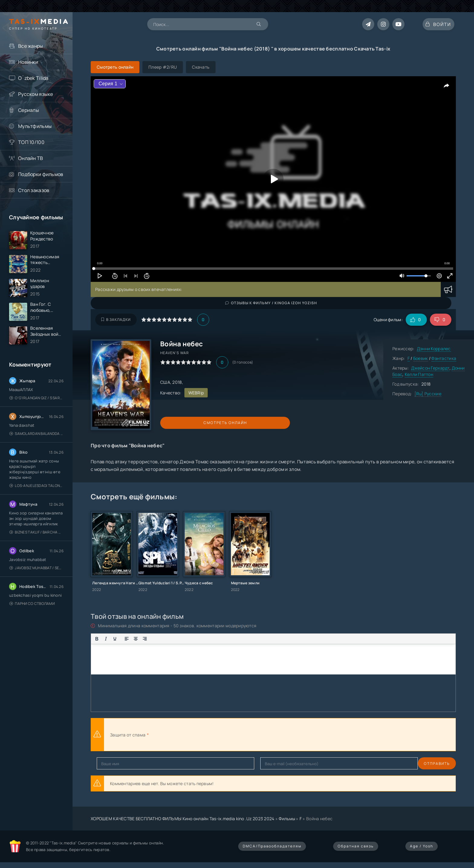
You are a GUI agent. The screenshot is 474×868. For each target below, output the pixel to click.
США (165, 382)
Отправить (110, 764)
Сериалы (29, 110)
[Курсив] (106, 639)
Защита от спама (128, 735)
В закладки (116, 320)
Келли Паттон (419, 374)
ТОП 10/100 (31, 142)
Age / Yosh (422, 846)
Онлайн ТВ (31, 158)
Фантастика (444, 358)
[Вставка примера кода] (198, 639)
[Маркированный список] (157, 639)
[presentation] (216, 735)
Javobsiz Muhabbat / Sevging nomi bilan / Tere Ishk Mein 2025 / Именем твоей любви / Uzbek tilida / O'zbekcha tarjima (36, 579)
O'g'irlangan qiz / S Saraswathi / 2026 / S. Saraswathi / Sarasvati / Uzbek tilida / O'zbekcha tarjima (36, 409)
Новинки (28, 62)
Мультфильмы (35, 126)
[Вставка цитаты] (189, 639)
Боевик (421, 358)
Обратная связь (356, 846)
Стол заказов (34, 190)
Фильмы (287, 819)
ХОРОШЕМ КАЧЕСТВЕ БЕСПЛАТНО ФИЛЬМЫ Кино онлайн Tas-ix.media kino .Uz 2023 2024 (183, 819)
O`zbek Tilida (33, 78)
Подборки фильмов (41, 174)
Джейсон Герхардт (430, 368)
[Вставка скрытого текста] (216, 639)
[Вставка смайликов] (177, 639)
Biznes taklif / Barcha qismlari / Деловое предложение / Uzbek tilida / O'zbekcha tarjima (36, 544)
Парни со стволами (32, 615)
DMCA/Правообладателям (272, 846)
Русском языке (36, 94)
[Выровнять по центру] (136, 639)
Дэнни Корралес (434, 349)
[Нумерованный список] (166, 639)
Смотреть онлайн (188, 423)
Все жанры (31, 46)
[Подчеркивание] (115, 639)
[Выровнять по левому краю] (127, 639)
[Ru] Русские (428, 394)
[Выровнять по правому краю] (145, 639)
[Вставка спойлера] (207, 639)
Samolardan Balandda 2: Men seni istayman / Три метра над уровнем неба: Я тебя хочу (36, 445)
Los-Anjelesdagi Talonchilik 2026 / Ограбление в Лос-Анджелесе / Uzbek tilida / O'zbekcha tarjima (36, 497)
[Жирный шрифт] (97, 639)
